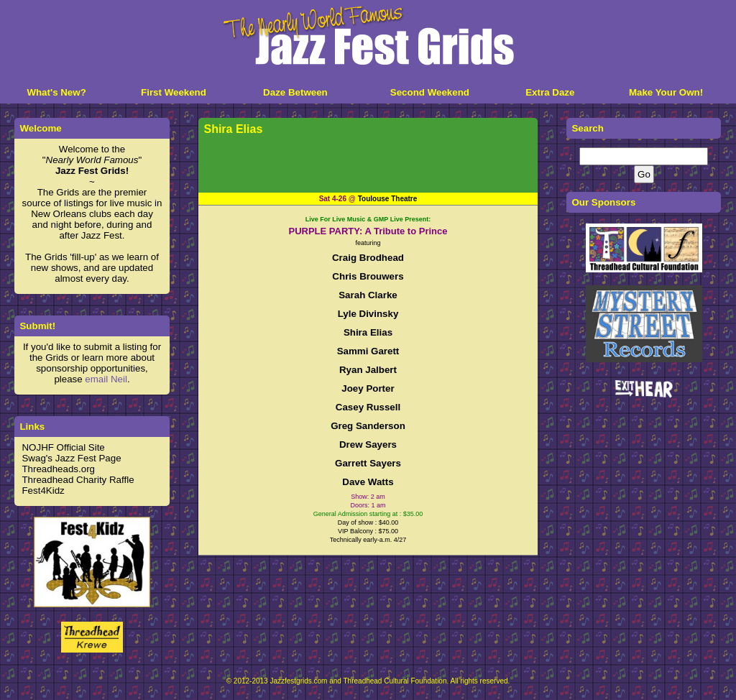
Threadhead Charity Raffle (78, 480)
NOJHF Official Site (63, 447)
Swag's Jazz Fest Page (71, 458)
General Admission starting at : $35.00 (368, 514)
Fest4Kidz (43, 491)
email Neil (106, 379)
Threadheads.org (58, 469)
